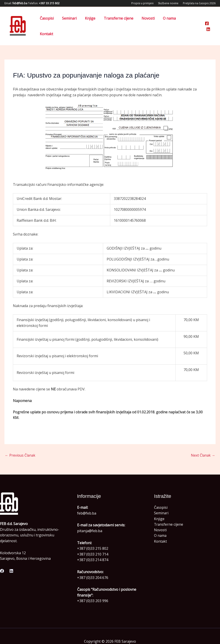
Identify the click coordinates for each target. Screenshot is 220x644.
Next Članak (203, 444)
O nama (170, 21)
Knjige (94, 21)
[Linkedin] (214, 21)
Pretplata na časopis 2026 (199, 3)
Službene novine (168, 3)
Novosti (150, 21)
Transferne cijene (121, 21)
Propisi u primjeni (142, 3)
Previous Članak (21, 444)
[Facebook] (207, 21)
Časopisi (53, 21)
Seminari (75, 21)
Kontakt (190, 21)
